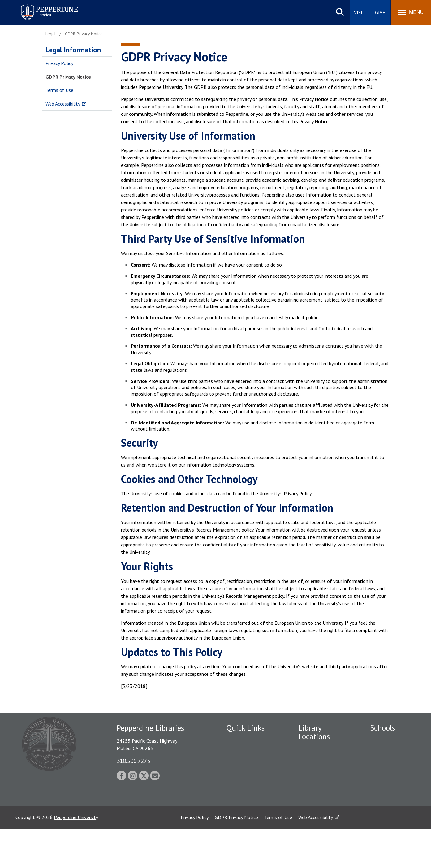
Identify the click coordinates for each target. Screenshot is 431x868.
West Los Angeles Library (317, 790)
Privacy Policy (59, 63)
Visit (360, 12)
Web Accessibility (63, 104)
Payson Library (313, 748)
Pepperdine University (76, 857)
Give (380, 12)
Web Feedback (241, 806)
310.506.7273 (133, 761)
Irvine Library (312, 776)
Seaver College (386, 739)
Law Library (310, 815)
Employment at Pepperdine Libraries (247, 742)
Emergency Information (251, 778)
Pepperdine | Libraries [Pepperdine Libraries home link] (42, 6)
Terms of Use (59, 90)
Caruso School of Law (393, 750)
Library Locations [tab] (314, 732)
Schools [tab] (383, 728)
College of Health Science (389, 829)
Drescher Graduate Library (318, 762)
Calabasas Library (316, 804)
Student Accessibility (248, 767)
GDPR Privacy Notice (68, 77)
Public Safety (240, 757)
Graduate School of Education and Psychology (390, 791)
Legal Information (73, 50)
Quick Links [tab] (246, 728)
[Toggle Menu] (411, 12)
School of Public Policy (394, 808)
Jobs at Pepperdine (246, 795)
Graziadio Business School (389, 771)
